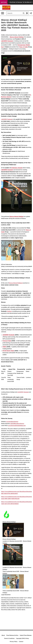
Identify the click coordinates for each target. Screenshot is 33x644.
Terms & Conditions (9, 638)
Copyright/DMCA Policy (22, 638)
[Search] (14, 13)
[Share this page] (31, 13)
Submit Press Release (26, 635)
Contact (21, 642)
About (3, 635)
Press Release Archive (12, 635)
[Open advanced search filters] (27, 13)
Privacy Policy (14, 642)
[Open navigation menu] (3, 13)
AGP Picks (4, 2)
